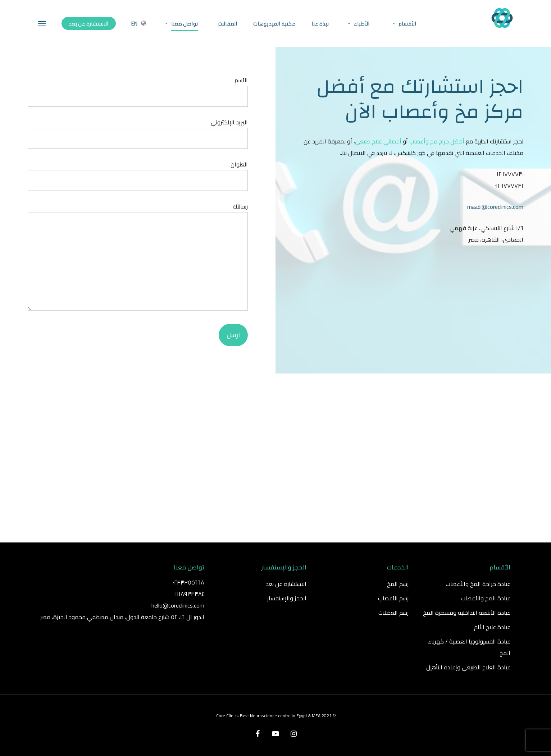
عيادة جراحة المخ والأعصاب (478, 584)
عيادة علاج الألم (492, 627)
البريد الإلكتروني (138, 133)
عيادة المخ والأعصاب (486, 598)
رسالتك (138, 258)
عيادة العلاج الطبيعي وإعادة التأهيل (468, 667)
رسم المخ (398, 584)
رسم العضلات (393, 613)
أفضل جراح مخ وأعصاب (437, 141)
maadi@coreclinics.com (495, 207)
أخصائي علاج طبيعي (378, 141)
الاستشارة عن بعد (286, 584)
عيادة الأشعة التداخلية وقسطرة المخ (467, 613)
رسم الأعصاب (393, 598)
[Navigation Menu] (42, 23)
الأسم (138, 91)
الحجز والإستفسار (287, 598)
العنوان (138, 175)
